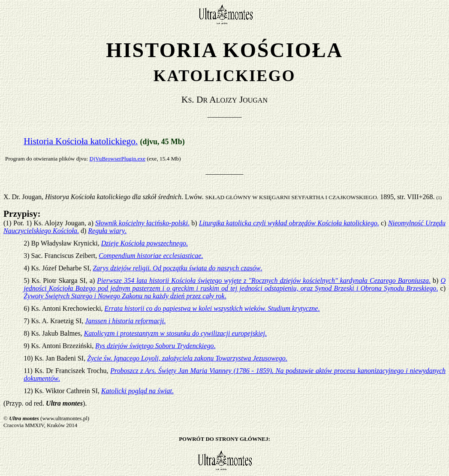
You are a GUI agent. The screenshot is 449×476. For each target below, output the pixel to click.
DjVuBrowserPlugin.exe (118, 159)
